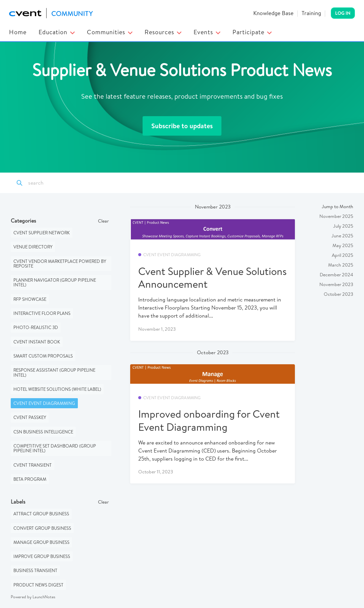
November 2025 (336, 216)
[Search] (58, 183)
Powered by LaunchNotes (33, 597)
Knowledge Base (273, 13)
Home (18, 32)
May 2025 (343, 245)
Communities (110, 32)
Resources (163, 32)
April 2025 (343, 255)
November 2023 (336, 284)
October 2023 (339, 294)
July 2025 (343, 226)
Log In (343, 13)
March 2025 (341, 265)
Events (207, 32)
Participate (252, 32)
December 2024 (336, 275)
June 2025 (342, 236)
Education (57, 32)
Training (311, 13)
